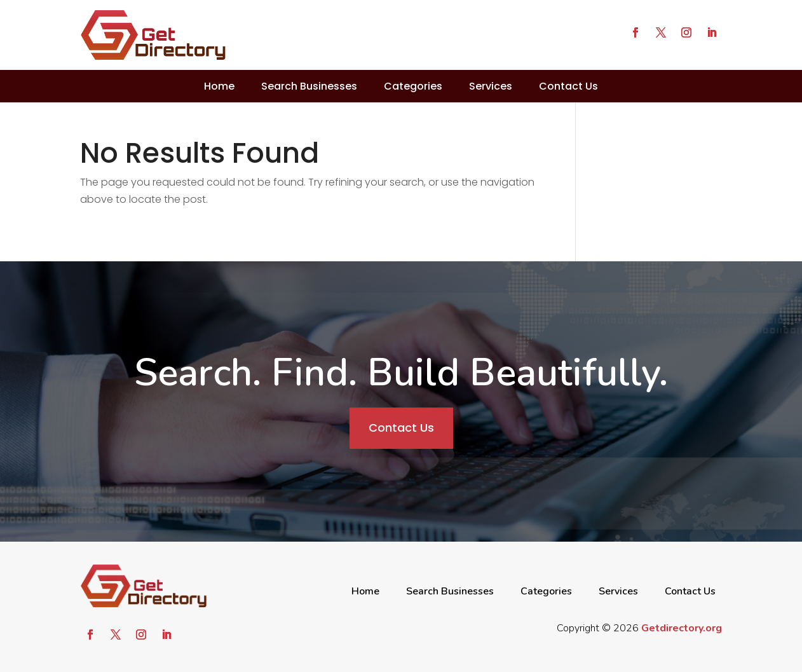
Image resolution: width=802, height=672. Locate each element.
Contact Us (568, 86)
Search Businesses (309, 86)
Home (219, 86)
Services (491, 86)
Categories (413, 86)
